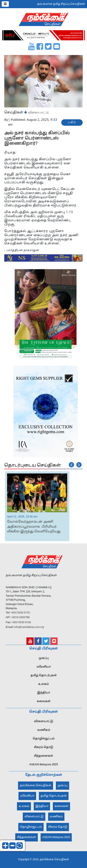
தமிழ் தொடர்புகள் (44, 677)
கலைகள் (44, 703)
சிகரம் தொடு (43, 749)
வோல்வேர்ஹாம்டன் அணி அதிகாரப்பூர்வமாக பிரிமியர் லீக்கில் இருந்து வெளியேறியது (34, 527)
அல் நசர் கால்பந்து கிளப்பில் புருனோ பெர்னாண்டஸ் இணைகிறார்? (37, 138)
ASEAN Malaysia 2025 (44, 766)
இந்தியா (44, 695)
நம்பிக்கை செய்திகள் (36, 787)
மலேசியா (44, 669)
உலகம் (43, 686)
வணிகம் (44, 732)
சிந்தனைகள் (43, 758)
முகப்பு (44, 660)
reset (20, 846)
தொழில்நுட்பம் (44, 741)
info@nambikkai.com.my (29, 629)
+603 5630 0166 (21, 624)
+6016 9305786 (20, 620)
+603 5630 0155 (20, 615)
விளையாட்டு (38, 112)
